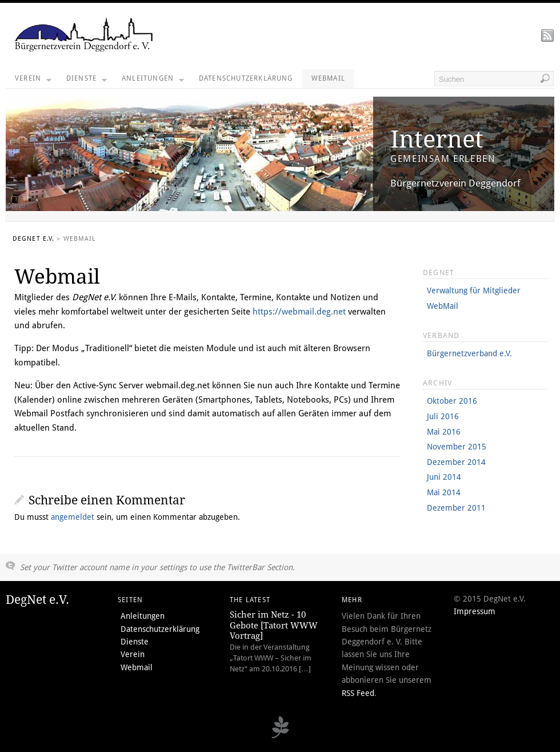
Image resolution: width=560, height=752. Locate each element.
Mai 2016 (444, 432)
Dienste (87, 81)
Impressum (475, 611)
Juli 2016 (443, 416)
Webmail (328, 78)
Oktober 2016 (452, 401)
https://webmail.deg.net (299, 312)
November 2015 (457, 447)
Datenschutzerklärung (246, 78)
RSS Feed (358, 693)
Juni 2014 (444, 477)
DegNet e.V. (33, 239)
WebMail (443, 306)
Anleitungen (153, 81)
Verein (33, 81)
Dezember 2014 (456, 462)
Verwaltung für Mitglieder (474, 291)
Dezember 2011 (456, 508)
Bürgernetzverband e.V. (469, 353)
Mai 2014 (444, 492)
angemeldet (73, 517)
